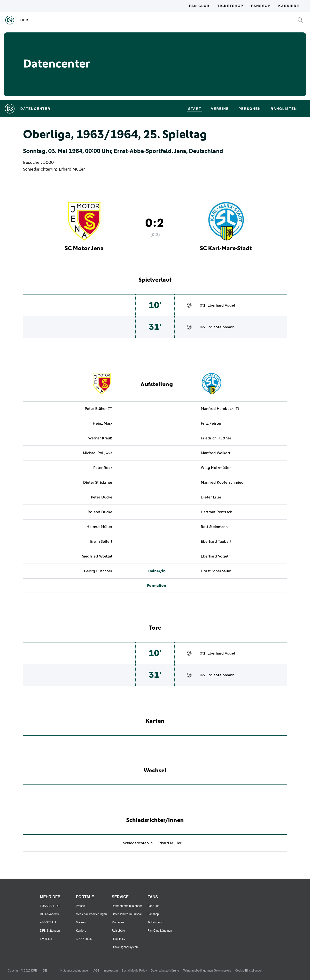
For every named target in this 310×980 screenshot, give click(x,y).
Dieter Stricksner (98, 482)
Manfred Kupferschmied (222, 482)
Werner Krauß (100, 438)
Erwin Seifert (101, 542)
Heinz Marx (103, 423)
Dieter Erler (211, 497)
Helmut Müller (99, 527)
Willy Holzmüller (216, 468)
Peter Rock (103, 468)
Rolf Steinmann (221, 327)
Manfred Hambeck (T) (220, 409)
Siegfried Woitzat (97, 556)
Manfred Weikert (216, 453)
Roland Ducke (100, 512)
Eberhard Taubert (216, 542)
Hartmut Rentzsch (217, 512)
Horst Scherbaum (216, 571)
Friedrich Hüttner (216, 438)
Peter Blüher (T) (99, 409)
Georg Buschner (98, 571)
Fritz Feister (211, 423)
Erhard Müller (72, 169)
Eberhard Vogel (221, 305)
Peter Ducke (102, 497)
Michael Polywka (98, 453)
